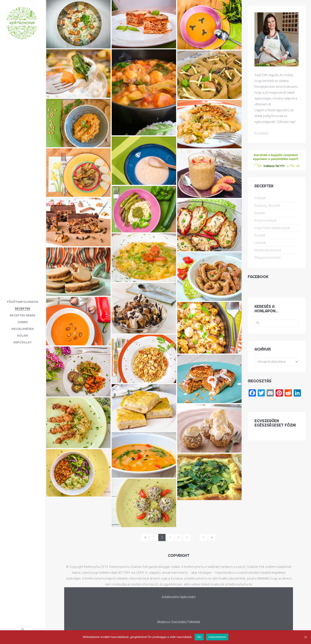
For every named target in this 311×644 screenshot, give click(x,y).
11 (204, 537)
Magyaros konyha (267, 258)
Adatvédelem (217, 637)
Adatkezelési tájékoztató (179, 597)
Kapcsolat (23, 342)
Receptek (23, 308)
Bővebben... (262, 133)
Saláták (260, 213)
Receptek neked (23, 315)
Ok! (199, 637)
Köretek (260, 235)
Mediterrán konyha (268, 250)
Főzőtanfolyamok (23, 302)
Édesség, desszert (267, 206)
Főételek (260, 198)
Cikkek (23, 322)
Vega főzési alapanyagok (272, 228)
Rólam (23, 336)
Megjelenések (23, 329)
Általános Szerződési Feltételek (179, 622)
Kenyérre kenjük (266, 220)
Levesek (260, 243)
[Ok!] (305, 637)
